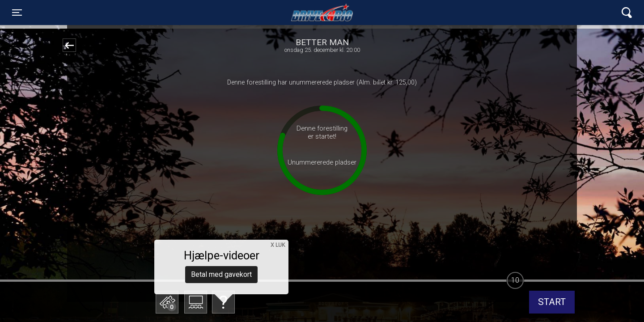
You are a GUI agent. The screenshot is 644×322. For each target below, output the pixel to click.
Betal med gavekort (221, 257)
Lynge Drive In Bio (322, 13)
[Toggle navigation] (17, 13)
